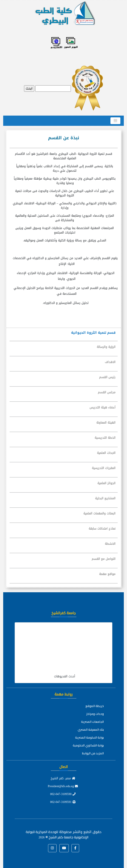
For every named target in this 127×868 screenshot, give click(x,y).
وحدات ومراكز (95, 714)
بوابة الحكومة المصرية (89, 737)
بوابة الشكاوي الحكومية (88, 745)
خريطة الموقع (95, 706)
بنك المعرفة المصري (91, 730)
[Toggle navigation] (115, 121)
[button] (75, 848)
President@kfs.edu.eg (63, 786)
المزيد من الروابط (93, 753)
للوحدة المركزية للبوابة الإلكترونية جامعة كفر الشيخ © (57, 834)
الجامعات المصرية (92, 722)
